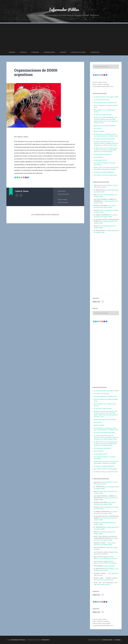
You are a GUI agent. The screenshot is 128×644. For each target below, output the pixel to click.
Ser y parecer (98, 128)
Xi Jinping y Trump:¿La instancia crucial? (106, 472)
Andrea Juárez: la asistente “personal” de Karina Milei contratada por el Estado (106, 168)
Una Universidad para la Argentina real (105, 103)
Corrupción (95, 52)
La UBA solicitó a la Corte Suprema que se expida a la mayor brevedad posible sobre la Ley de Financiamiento (106, 150)
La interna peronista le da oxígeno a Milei (106, 97)
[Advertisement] (64, 36)
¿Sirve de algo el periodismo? (103, 154)
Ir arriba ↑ (118, 640)
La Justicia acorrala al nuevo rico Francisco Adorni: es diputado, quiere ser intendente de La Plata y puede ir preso (106, 143)
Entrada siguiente (63, 202)
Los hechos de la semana (101, 100)
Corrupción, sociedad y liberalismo (104, 172)
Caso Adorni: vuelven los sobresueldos (105, 175)
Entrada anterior (62, 200)
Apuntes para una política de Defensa (105, 126)
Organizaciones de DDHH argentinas (36, 72)
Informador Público (64, 9)
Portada (12, 52)
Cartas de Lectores (78, 52)
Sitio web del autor (21, 195)
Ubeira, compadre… (100, 131)
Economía (35, 52)
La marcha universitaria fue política (104, 139)
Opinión (63, 52)
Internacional (49, 52)
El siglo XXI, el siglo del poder (103, 115)
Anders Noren (107, 640)
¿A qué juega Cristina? (100, 160)
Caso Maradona (99, 157)
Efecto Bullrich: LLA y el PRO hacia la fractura (106, 186)
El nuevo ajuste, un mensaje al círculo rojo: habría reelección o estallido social (106, 135)
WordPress (45, 640)
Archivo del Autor (17, 195)
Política (23, 52)
